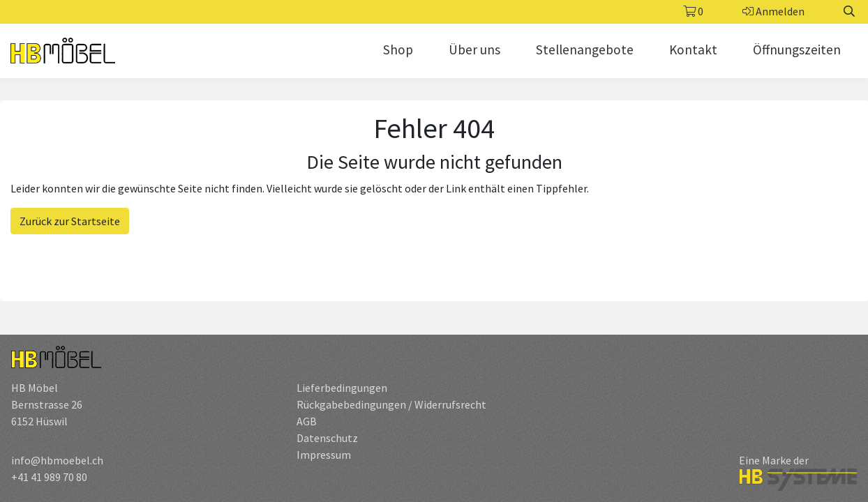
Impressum (324, 455)
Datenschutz (327, 438)
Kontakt (693, 50)
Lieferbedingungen (342, 388)
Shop (398, 50)
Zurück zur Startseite (70, 221)
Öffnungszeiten (797, 50)
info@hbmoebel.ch (57, 460)
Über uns (474, 50)
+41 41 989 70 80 (49, 477)
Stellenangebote (585, 50)
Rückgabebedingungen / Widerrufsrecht (391, 404)
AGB (307, 421)
